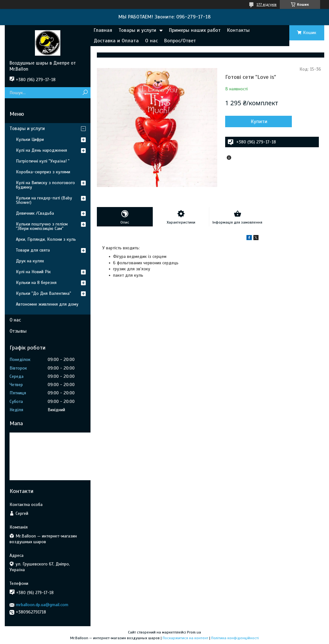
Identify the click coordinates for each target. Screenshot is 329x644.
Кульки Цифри (30, 139)
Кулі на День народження (41, 150)
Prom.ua (194, 632)
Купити (259, 121)
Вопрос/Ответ (180, 41)
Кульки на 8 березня (36, 283)
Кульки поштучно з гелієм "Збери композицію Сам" (42, 226)
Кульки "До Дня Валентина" (44, 293)
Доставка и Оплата (116, 41)
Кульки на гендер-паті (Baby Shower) (44, 200)
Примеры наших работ (195, 30)
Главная (103, 30)
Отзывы (18, 331)
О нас (151, 41)
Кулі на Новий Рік (33, 272)
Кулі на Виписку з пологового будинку (45, 185)
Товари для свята (33, 250)
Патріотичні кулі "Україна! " (43, 161)
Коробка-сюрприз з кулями (43, 172)
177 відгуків (267, 4)
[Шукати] (85, 93)
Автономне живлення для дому (47, 304)
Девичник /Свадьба (35, 213)
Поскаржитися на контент (185, 638)
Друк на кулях (30, 261)
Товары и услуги (137, 30)
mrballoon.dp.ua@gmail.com (42, 605)
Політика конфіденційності (235, 638)
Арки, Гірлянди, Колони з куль (46, 239)
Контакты (238, 30)
